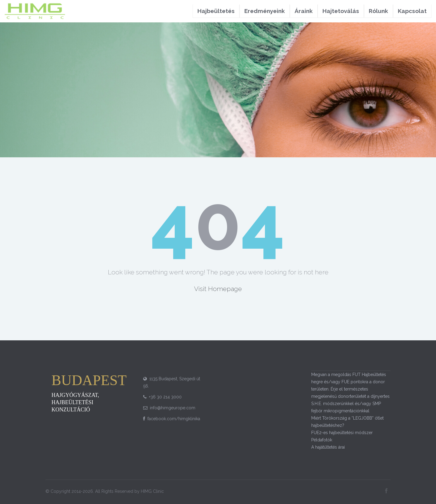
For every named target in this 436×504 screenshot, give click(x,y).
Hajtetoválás (341, 11)
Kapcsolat (412, 11)
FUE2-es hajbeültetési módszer (342, 433)
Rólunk (378, 11)
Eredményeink (265, 11)
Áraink (304, 11)
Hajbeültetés (216, 11)
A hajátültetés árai (328, 447)
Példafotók (322, 440)
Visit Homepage (218, 289)
